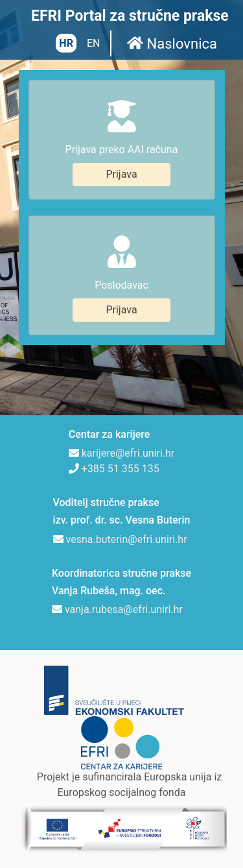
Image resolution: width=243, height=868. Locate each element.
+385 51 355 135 (121, 469)
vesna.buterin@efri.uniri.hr (127, 539)
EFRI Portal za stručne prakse (130, 16)
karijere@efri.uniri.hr (128, 453)
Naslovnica (172, 44)
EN (94, 43)
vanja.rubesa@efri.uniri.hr (124, 609)
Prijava (121, 174)
